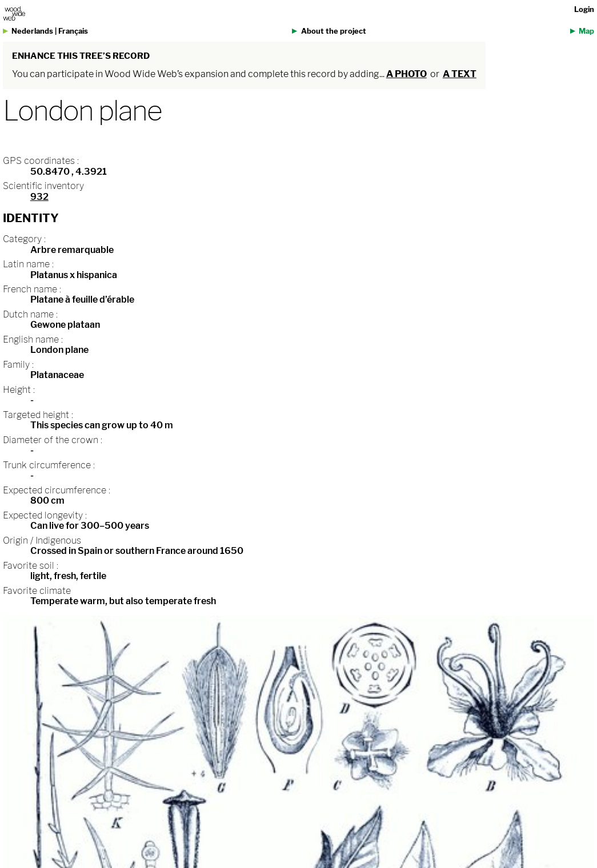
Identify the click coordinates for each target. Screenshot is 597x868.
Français (73, 31)
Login (584, 9)
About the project (334, 31)
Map (586, 31)
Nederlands (32, 31)
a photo (406, 74)
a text (460, 74)
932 (39, 197)
